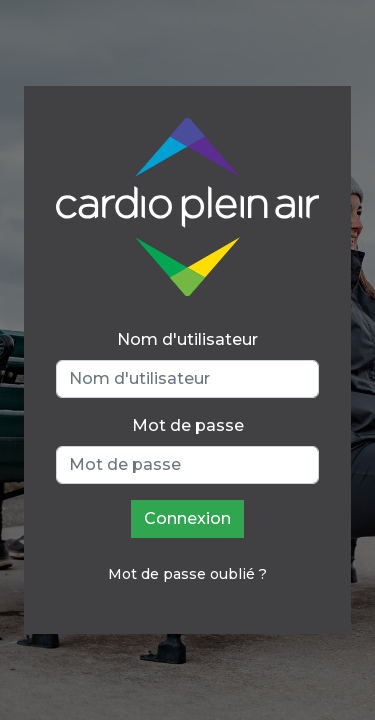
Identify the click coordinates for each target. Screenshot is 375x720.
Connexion (187, 518)
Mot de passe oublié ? (187, 574)
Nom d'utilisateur (187, 339)
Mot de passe (188, 425)
